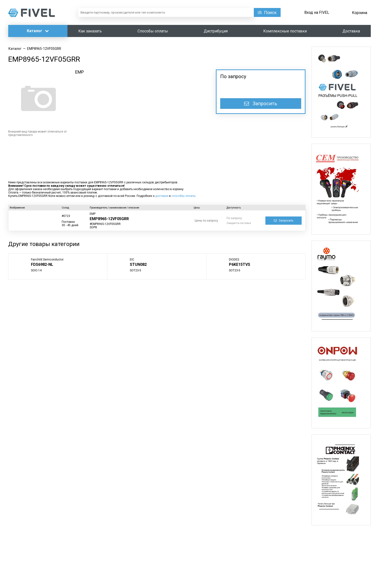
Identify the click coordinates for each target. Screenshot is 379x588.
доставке (162, 196)
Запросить (261, 104)
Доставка (351, 31)
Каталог (38, 31)
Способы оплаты (153, 31)
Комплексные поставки (285, 31)
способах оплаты (183, 196)
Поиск (270, 12)
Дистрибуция (216, 31)
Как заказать (90, 31)
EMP (80, 72)
